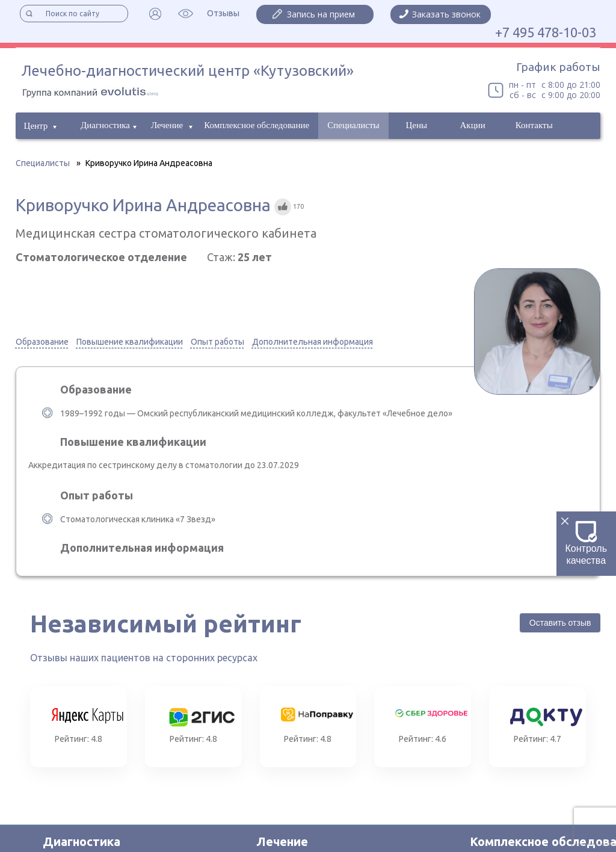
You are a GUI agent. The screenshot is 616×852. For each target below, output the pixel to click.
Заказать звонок (446, 14)
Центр (36, 126)
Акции (473, 125)
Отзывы (223, 13)
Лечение (167, 125)
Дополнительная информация (313, 342)
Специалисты (353, 125)
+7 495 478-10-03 (546, 32)
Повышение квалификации (130, 342)
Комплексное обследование (257, 125)
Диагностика (105, 125)
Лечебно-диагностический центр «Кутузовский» (188, 71)
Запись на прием (321, 14)
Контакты (534, 125)
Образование (42, 342)
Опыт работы (217, 342)
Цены (416, 125)
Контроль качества (587, 543)
